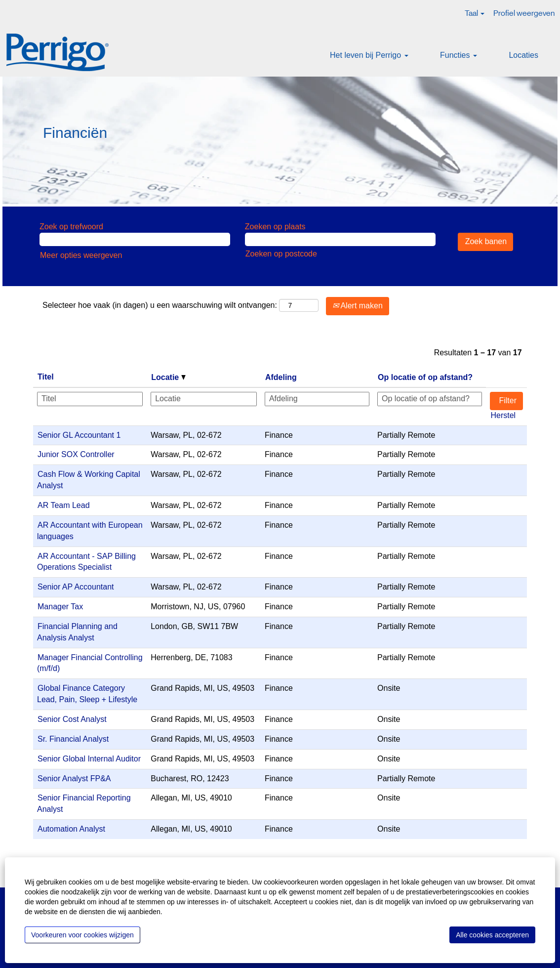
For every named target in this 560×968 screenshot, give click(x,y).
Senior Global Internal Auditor (89, 759)
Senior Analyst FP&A (74, 779)
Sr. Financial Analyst (73, 739)
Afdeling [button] (281, 377)
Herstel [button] (503, 415)
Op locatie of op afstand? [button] (425, 377)
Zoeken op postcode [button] (281, 254)
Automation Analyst (71, 829)
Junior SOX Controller (76, 454)
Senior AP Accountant (76, 587)
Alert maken (358, 306)
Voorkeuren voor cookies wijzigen (82, 935)
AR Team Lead (64, 505)
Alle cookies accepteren (492, 935)
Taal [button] (475, 13)
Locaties (523, 55)
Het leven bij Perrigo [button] (369, 55)
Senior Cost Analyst (72, 719)
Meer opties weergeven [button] (81, 255)
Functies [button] (459, 55)
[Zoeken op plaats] (340, 239)
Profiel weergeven (524, 13)
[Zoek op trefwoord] (135, 239)
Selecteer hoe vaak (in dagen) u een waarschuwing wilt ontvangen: (160, 305)
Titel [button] (46, 377)
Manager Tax (60, 607)
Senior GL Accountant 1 (79, 435)
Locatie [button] (168, 377)
